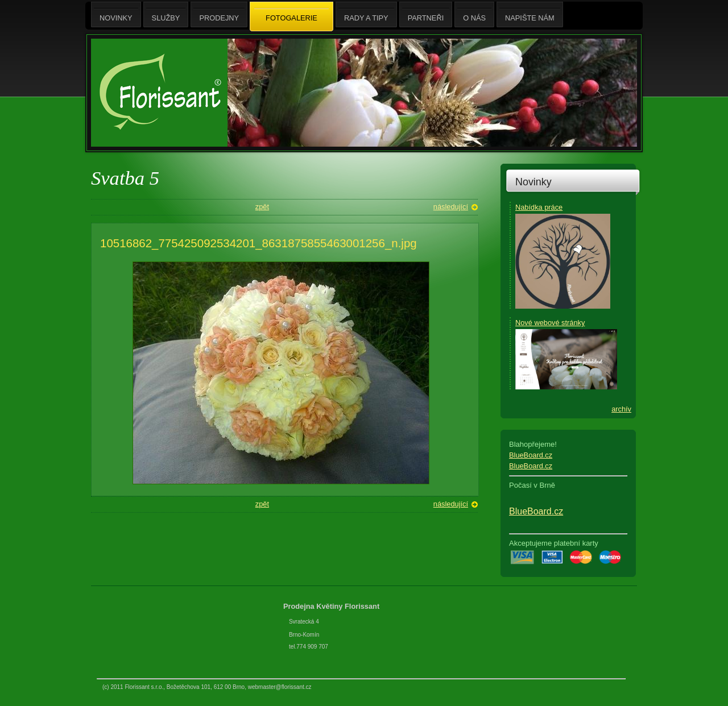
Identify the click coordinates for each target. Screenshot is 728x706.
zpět (262, 207)
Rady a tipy (366, 14)
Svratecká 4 (304, 622)
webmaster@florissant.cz (280, 687)
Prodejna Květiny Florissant (332, 606)
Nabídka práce (539, 207)
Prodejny (219, 14)
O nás (474, 14)
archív (621, 409)
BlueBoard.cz (531, 455)
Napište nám (530, 14)
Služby (166, 14)
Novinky (533, 182)
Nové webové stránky (550, 323)
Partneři (426, 14)
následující (451, 207)
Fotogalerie (291, 17)
